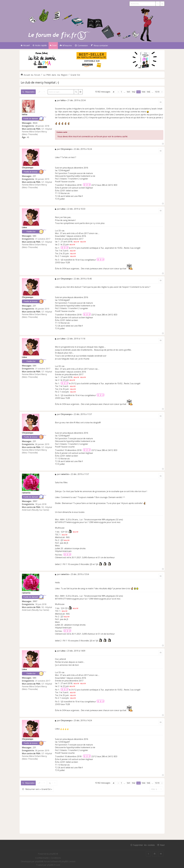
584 (34, 236)
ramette (26, 493)
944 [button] (143, 92)
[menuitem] (66, 46)
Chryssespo (28, 168)
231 (34, 176)
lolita (25, 114)
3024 (35, 123)
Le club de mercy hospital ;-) (40, 82)
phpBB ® (54, 854)
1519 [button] (157, 92)
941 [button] (129, 92)
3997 (35, 501)
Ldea (24, 227)
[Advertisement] (92, 815)
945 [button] (149, 92)
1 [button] (121, 92)
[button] (113, 92)
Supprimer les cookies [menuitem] (144, 845)
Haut (162, 845)
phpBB (38, 861)
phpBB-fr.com (54, 865)
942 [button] (134, 92)
